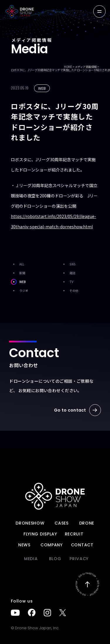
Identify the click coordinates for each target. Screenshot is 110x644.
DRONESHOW (30, 523)
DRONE (87, 523)
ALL (17, 264)
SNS (68, 264)
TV (67, 282)
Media (31, 559)
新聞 (18, 273)
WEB (18, 282)
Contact (82, 545)
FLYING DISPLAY (40, 534)
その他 (70, 291)
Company (52, 545)
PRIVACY (79, 559)
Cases (62, 523)
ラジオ (20, 291)
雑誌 (68, 273)
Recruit (74, 534)
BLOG (55, 559)
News (24, 545)
